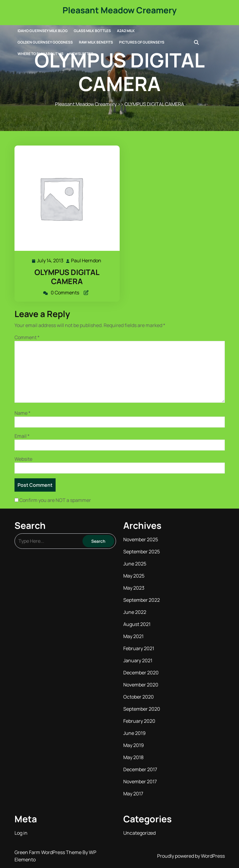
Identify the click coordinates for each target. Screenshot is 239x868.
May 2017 (133, 794)
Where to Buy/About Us (40, 54)
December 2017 (140, 769)
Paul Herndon (86, 261)
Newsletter (81, 54)
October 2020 (139, 697)
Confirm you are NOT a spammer (53, 500)
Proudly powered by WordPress (191, 856)
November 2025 (141, 539)
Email (22, 436)
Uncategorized (139, 833)
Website (23, 459)
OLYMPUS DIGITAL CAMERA (67, 277)
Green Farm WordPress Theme (48, 852)
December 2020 (141, 673)
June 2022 (135, 612)
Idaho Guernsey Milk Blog (43, 31)
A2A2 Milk (126, 31)
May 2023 (134, 588)
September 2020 (142, 709)
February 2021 (139, 648)
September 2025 (142, 552)
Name (23, 413)
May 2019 (134, 745)
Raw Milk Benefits (96, 42)
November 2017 (140, 781)
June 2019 (134, 733)
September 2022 (142, 600)
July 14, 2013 (50, 261)
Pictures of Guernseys (142, 42)
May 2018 (133, 757)
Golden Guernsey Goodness (45, 42)
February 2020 (139, 721)
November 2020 (141, 685)
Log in (21, 833)
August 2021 (137, 624)
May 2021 (133, 636)
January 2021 (138, 660)
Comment (27, 337)
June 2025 (135, 564)
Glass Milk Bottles (92, 31)
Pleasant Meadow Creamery (120, 10)
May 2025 (134, 576)
